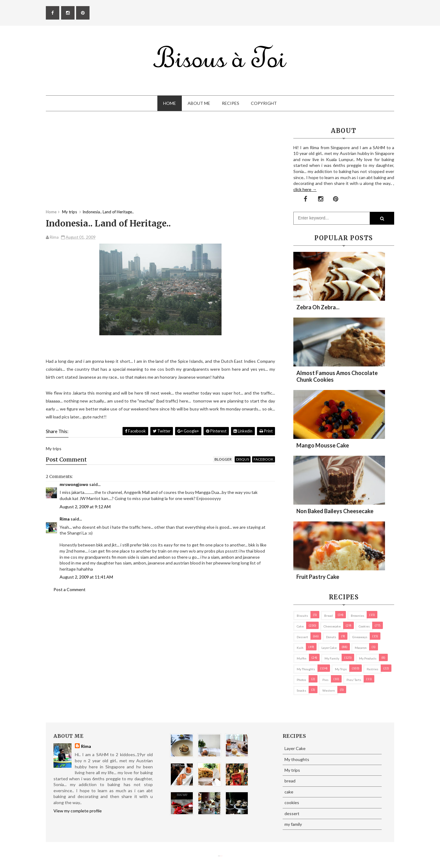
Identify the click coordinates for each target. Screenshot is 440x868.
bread (328, 616)
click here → (305, 189)
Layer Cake (329, 648)
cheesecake (332, 626)
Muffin (302, 658)
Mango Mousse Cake (323, 445)
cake (300, 626)
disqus (243, 459)
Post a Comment (70, 589)
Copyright (264, 103)
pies (325, 680)
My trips (341, 669)
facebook (264, 459)
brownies (358, 616)
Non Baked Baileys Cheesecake (335, 511)
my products (368, 658)
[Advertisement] (160, 166)
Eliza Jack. (221, 856)
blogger (223, 459)
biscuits (302, 616)
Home (170, 103)
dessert (302, 637)
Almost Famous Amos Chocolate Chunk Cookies (337, 376)
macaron (361, 648)
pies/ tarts (354, 680)
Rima (65, 519)
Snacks (301, 690)
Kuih (300, 648)
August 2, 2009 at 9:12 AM (85, 507)
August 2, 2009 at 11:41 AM (86, 577)
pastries (372, 669)
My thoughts (306, 669)
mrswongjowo (74, 484)
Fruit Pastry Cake (318, 577)
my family (332, 658)
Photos (301, 680)
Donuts (331, 637)
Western (329, 690)
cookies (364, 626)
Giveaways (360, 637)
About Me (199, 103)
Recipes (231, 103)
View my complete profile (78, 811)
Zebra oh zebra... (318, 307)
